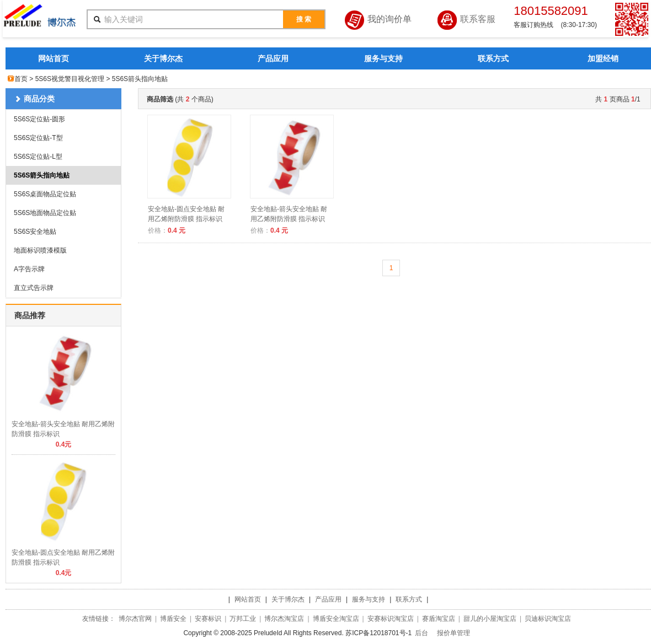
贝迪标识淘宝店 (548, 619)
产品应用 (273, 58)
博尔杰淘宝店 (284, 619)
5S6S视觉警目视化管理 (70, 79)
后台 (421, 633)
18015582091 (551, 11)
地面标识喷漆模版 (40, 250)
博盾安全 (173, 619)
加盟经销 (603, 58)
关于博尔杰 (163, 58)
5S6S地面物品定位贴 (45, 213)
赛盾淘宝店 (439, 619)
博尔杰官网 (135, 619)
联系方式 (493, 58)
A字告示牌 (29, 269)
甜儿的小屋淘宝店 (490, 619)
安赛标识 (208, 619)
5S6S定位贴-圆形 (39, 119)
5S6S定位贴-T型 (38, 138)
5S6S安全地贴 (35, 232)
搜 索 (304, 19)
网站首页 (54, 58)
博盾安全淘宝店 (336, 619)
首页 (21, 79)
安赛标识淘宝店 (391, 619)
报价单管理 (453, 633)
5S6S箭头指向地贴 (42, 175)
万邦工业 (243, 619)
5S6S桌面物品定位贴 (45, 194)
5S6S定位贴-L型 (38, 157)
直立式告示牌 (34, 288)
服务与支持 (383, 58)
